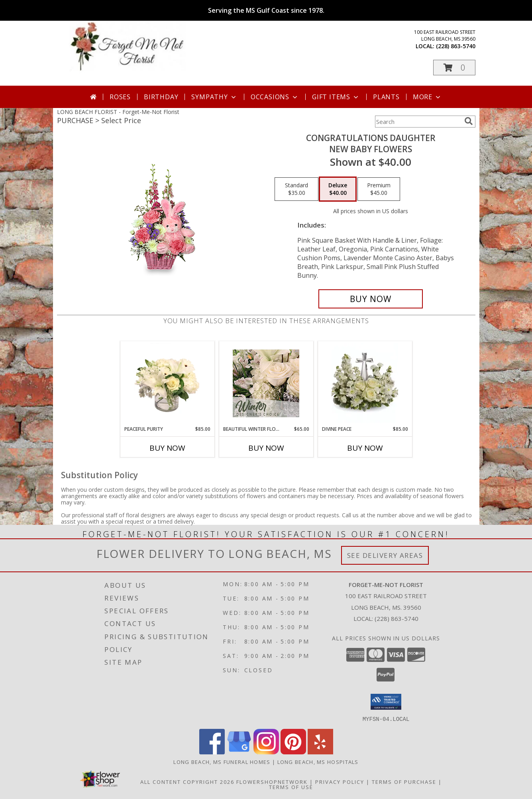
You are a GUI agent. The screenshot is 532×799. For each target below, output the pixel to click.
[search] (469, 121)
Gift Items (336, 97)
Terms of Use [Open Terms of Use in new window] (291, 787)
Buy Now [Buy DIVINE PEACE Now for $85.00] (365, 448)
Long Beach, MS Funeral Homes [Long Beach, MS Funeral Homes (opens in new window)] (222, 762)
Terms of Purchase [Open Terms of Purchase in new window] (404, 781)
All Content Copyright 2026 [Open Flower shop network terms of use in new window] (187, 781)
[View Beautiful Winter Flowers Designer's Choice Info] (266, 383)
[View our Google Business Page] (239, 752)
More (427, 97)
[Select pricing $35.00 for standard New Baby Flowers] (296, 189)
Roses (120, 97)
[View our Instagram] (266, 752)
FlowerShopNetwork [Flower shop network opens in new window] (272, 781)
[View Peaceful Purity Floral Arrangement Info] (167, 383)
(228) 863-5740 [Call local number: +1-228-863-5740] (456, 46)
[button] (454, 68)
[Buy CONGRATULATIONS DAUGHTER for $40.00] (371, 299)
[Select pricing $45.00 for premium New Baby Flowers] (379, 189)
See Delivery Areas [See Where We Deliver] (385, 555)
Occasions (275, 97)
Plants (386, 97)
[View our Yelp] (320, 752)
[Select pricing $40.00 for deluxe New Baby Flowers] (338, 189)
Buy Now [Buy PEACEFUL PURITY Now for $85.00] (167, 448)
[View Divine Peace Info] (365, 383)
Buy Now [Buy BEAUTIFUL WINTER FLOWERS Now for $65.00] (266, 448)
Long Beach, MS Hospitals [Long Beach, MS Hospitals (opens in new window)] (318, 762)
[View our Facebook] (212, 752)
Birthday (161, 97)
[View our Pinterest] (293, 752)
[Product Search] (418, 122)
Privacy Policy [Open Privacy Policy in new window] (340, 781)
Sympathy (214, 97)
